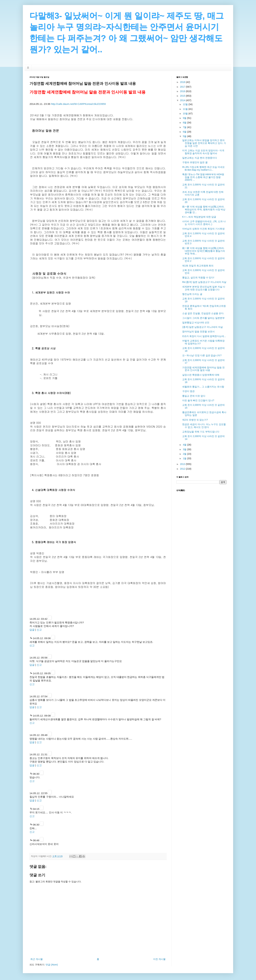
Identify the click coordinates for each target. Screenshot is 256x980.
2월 (185, 454)
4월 (185, 445)
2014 (183, 100)
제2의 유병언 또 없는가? (195, 420)
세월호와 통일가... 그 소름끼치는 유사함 (203, 387)
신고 (39, 630)
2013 (183, 464)
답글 (32, 630)
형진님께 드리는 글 (192, 294)
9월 (185, 118)
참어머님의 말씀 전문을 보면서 (198, 332)
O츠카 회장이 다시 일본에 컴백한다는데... (204, 336)
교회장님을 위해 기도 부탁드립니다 (201, 432)
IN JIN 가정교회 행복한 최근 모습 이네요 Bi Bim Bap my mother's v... (203, 168)
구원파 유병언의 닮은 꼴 (195, 162)
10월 (185, 114)
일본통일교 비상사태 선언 (196, 322)
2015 (183, 96)
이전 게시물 (159, 959)
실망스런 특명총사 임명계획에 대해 (201, 375)
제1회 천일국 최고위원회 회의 (198, 266)
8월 (185, 123)
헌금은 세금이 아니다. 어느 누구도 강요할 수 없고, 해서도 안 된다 (204, 426)
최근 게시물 (37, 959)
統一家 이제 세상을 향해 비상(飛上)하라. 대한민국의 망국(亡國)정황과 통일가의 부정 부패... (204, 251)
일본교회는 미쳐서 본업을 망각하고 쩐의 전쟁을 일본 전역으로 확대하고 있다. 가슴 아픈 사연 (204, 143)
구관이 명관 (188, 391)
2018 (183, 82)
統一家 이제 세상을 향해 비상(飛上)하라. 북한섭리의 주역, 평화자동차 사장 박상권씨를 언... (204, 209)
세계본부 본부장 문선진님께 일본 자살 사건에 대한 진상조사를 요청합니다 (204, 288)
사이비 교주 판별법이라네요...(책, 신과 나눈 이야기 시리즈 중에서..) (204, 223)
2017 (183, 87)
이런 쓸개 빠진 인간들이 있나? (198, 400)
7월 (185, 127)
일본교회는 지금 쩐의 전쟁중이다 (200, 158)
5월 (185, 136)
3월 (185, 449)
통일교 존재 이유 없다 (194, 396)
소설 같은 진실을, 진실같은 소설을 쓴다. (203, 313)
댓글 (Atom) (52, 965)
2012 (183, 469)
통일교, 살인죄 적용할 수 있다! (198, 278)
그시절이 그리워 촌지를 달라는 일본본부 (203, 318)
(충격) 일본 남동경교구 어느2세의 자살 (203, 327)
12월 (185, 104)
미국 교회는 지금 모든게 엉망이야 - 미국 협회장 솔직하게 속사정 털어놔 (203, 152)
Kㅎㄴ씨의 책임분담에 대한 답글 (199, 217)
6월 (185, 132)
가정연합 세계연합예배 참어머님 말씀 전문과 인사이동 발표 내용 (203, 369)
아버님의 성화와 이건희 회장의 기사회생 (203, 229)
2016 (183, 91)
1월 (185, 458)
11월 (185, 109)
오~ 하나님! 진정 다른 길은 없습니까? (202, 355)
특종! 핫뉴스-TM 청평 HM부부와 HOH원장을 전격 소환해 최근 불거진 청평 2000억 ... (203, 177)
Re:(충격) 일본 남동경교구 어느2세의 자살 (204, 282)
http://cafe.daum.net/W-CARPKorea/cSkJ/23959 (78, 104)
